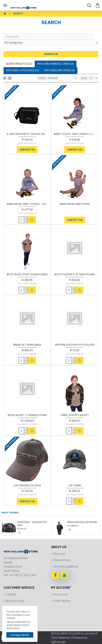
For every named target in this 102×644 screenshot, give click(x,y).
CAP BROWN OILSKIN (27, 485)
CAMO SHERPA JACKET (75, 415)
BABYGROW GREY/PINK (75, 204)
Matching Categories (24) (23, 70)
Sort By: (42, 78)
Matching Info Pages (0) (60, 70)
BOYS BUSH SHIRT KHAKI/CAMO (27, 274)
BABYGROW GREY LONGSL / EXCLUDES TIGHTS (27, 204)
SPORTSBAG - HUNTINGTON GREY (32, 524)
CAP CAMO (75, 485)
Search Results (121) (19, 64)
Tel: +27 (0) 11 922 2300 (20, 575)
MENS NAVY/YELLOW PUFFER (82, 522)
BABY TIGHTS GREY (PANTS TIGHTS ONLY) (75, 134)
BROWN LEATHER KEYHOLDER (75, 345)
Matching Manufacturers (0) (56, 64)
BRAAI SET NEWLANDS (27, 345)
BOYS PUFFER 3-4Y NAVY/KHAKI (75, 274)
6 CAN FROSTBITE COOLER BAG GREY (27, 134)
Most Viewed (10, 513)
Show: (84, 78)
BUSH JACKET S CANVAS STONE (27, 415)
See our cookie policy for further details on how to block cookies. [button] (18, 625)
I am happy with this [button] (20, 635)
